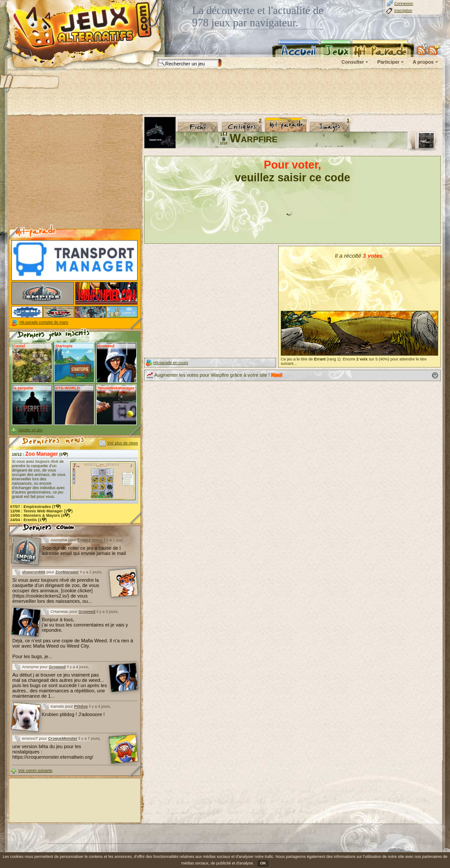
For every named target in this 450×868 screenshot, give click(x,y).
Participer (388, 62)
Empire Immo (90, 540)
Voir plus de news (122, 443)
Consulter (353, 62)
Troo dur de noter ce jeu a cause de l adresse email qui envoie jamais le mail (84, 551)
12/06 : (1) (41, 511)
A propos (423, 62)
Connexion (404, 4)
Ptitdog (81, 706)
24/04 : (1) (29, 520)
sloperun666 (34, 572)
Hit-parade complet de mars (44, 322)
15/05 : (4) (40, 515)
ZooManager (67, 572)
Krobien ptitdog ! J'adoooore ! (73, 714)
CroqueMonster (63, 738)
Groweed (87, 612)
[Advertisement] (225, 92)
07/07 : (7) (36, 507)
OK (263, 863)
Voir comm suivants (35, 771)
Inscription (403, 11)
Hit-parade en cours (171, 363)
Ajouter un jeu (30, 430)
